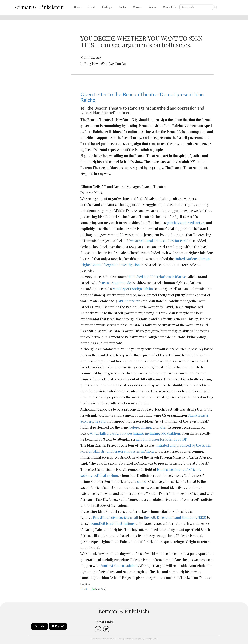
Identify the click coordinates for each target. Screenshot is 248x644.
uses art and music (116, 283)
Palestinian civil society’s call (115, 517)
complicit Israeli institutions (112, 523)
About (91, 7)
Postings (107, 7)
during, (146, 427)
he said (100, 421)
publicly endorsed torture (186, 223)
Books (122, 7)
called (142, 481)
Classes (137, 7)
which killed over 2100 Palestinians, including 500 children (134, 433)
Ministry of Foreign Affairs (133, 289)
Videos (152, 7)
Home (77, 7)
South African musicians (119, 566)
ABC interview (128, 301)
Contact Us (169, 7)
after (163, 427)
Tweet (84, 589)
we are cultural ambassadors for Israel (159, 241)
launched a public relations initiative (157, 277)
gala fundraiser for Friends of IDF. (162, 439)
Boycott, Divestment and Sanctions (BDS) (175, 517)
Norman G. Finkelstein (39, 7)
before (134, 427)
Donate (40, 626)
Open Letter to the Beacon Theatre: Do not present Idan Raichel (142, 97)
